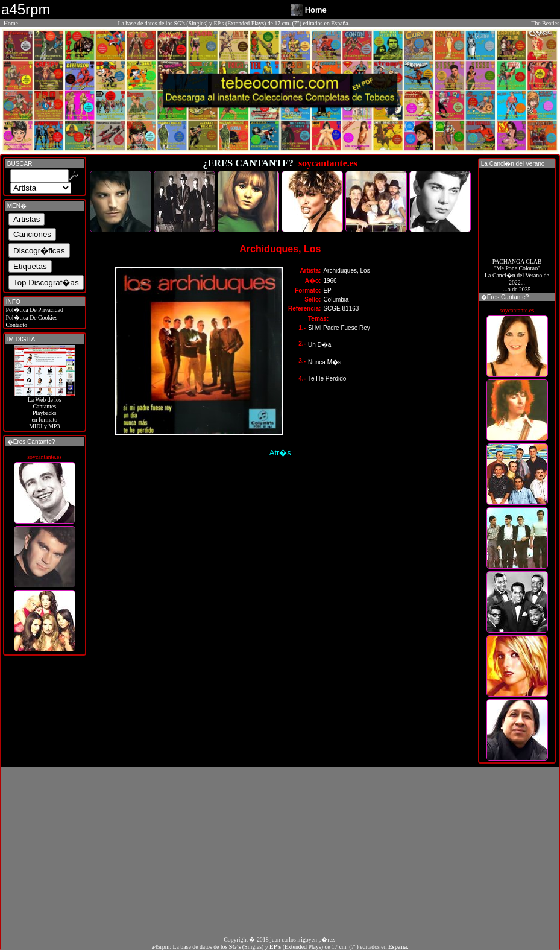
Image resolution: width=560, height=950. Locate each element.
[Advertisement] (280, 851)
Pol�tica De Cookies (31, 318)
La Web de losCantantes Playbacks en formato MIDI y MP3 (45, 410)
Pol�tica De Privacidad (34, 310)
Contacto (16, 325)
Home (11, 23)
